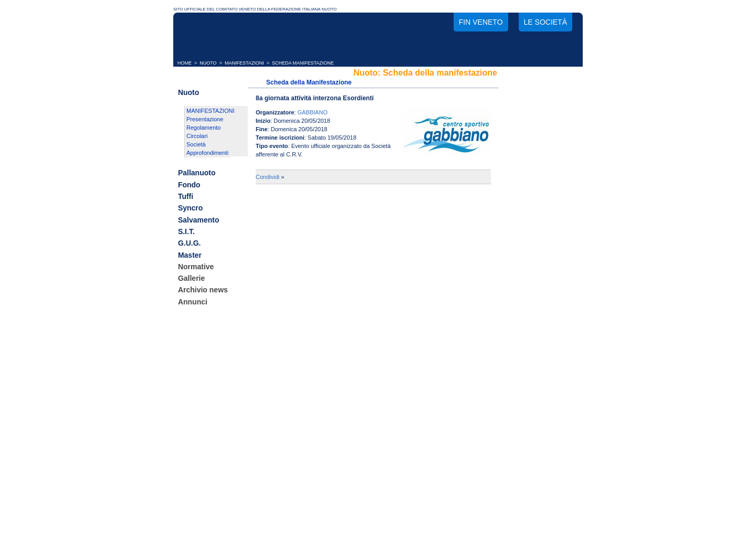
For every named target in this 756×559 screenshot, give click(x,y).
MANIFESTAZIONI (244, 63)
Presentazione (205, 119)
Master (190, 255)
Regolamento (203, 128)
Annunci (193, 302)
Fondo (189, 185)
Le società (545, 22)
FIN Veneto (481, 22)
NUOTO (208, 63)
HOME (185, 63)
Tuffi (186, 196)
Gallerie (191, 278)
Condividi (267, 177)
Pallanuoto (197, 173)
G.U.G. (190, 244)
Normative (196, 267)
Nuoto (188, 92)
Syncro (190, 208)
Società (196, 144)
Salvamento (199, 220)
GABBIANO (312, 112)
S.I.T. (186, 231)
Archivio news (203, 290)
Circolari (197, 136)
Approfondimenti (207, 153)
